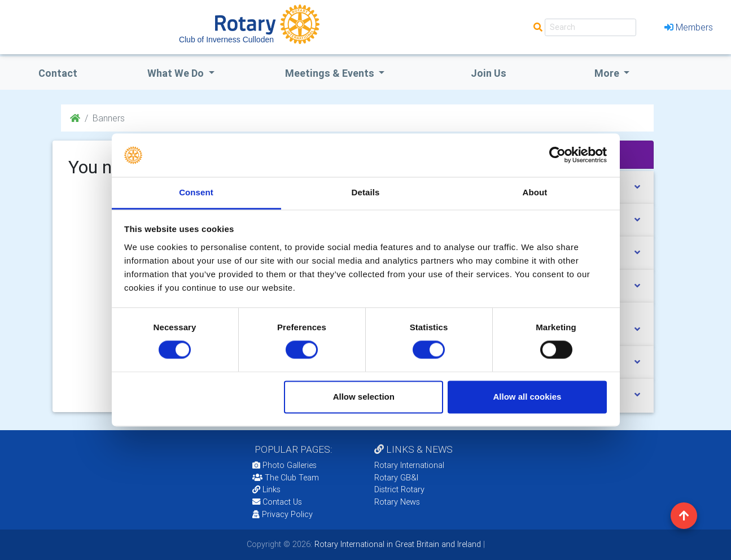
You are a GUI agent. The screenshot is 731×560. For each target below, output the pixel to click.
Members (689, 27)
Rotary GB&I (396, 478)
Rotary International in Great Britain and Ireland (397, 544)
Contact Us (277, 502)
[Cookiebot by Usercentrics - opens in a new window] (557, 155)
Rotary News (397, 502)
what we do (177, 73)
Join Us (489, 73)
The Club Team (286, 478)
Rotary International (409, 465)
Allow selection (364, 397)
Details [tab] (366, 192)
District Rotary (399, 489)
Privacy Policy (283, 514)
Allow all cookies (527, 397)
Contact (58, 73)
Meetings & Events (331, 73)
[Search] (590, 27)
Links (266, 489)
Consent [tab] (196, 192)
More (608, 73)
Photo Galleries (284, 465)
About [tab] (535, 192)
